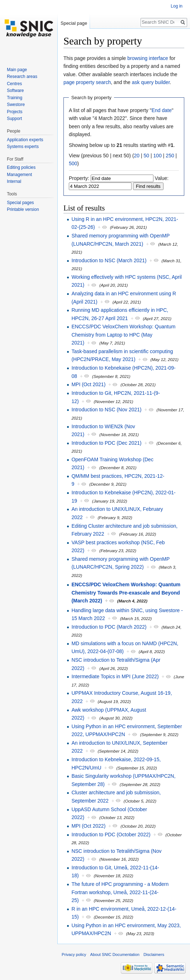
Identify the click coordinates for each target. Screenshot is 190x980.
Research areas (22, 77)
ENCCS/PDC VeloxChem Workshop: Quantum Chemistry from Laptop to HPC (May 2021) (123, 335)
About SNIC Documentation (115, 954)
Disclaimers (154, 954)
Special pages (20, 203)
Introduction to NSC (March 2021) (109, 260)
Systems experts (23, 147)
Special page (74, 23)
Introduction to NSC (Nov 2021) (106, 410)
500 (73, 163)
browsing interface (148, 58)
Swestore (16, 105)
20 (137, 156)
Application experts (25, 140)
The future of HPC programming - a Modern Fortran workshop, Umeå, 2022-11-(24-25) (120, 892)
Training (15, 98)
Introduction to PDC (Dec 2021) (106, 443)
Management (19, 175)
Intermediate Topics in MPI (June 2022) (115, 676)
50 (147, 156)
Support (14, 119)
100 (158, 156)
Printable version (23, 209)
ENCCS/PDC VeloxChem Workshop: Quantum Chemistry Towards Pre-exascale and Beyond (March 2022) (126, 593)
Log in (177, 6)
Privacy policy (74, 954)
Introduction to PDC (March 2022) (109, 627)
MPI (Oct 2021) (88, 384)
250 (170, 156)
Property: (79, 178)
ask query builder (151, 82)
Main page (17, 70)
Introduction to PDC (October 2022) (111, 835)
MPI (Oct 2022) (88, 826)
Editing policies (21, 167)
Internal (14, 181)
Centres (14, 84)
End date (162, 110)
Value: (162, 178)
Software (15, 91)
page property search (87, 82)
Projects (15, 112)
